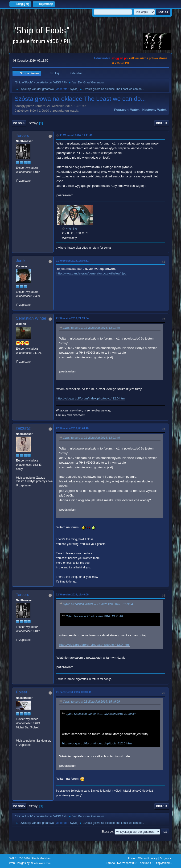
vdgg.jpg (69, 228)
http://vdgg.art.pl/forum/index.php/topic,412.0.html (91, 398)
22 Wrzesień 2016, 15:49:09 (72, 594)
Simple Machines (41, 858)
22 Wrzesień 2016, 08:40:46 (72, 428)
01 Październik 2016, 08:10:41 (74, 692)
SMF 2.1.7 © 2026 (19, 858)
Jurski (21, 261)
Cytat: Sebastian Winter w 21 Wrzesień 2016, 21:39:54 (98, 604)
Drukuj (162, 123)
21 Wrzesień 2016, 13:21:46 (76, 135)
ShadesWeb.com (41, 863)
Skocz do (107, 832)
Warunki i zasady (148, 858)
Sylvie (74, 89)
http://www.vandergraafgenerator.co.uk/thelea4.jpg (91, 273)
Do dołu (19, 123)
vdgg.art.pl (119, 58)
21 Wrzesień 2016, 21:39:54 (72, 318)
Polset (21, 692)
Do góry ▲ (166, 858)
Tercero (23, 135)
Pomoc (132, 858)
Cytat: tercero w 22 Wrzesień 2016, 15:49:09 (91, 702)
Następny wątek (154, 110)
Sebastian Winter (31, 318)
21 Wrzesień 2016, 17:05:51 (72, 261)
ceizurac (23, 428)
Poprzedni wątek (127, 110)
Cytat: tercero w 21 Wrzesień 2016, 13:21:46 (91, 328)
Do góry (19, 806)
